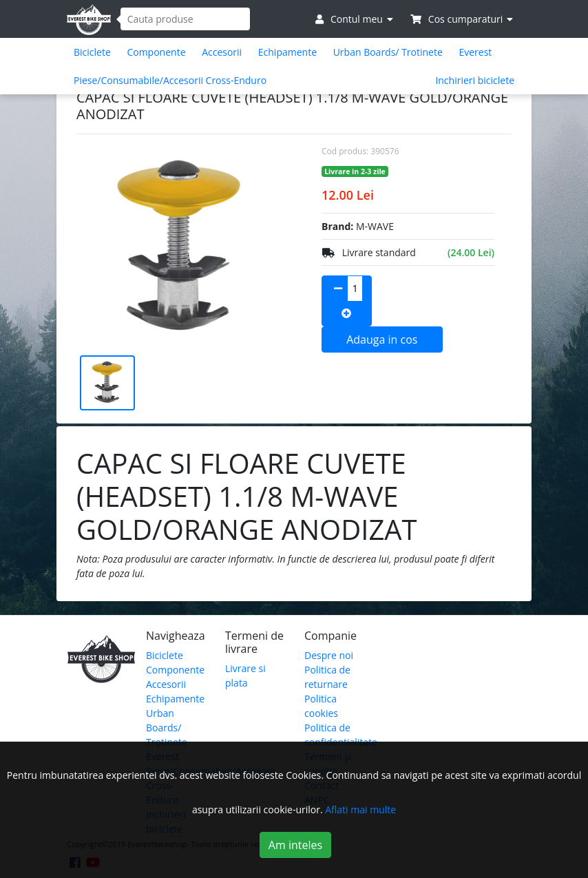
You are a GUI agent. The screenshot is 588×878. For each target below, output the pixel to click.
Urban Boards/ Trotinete (388, 52)
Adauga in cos (382, 339)
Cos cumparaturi (462, 19)
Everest (475, 52)
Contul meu (354, 19)
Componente (156, 52)
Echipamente (287, 52)
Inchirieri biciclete (475, 80)
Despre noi (329, 655)
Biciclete (92, 52)
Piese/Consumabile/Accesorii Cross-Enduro (170, 80)
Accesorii (222, 52)
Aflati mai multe (360, 809)
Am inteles (295, 845)
